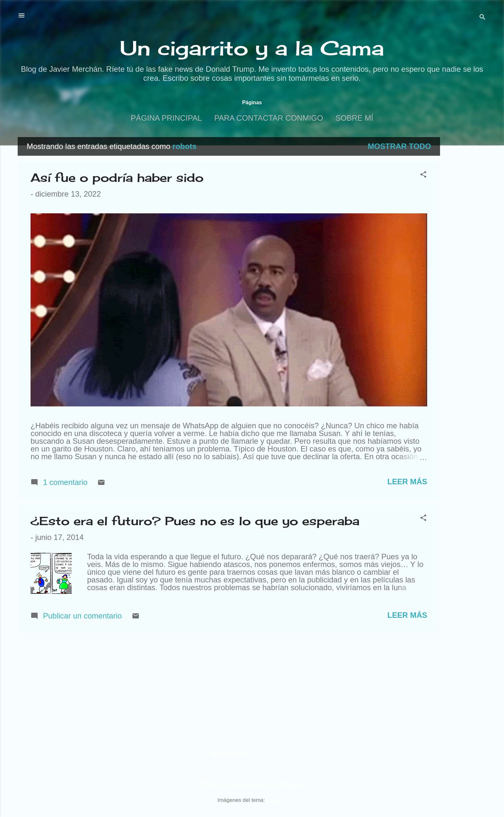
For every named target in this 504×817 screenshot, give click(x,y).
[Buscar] (482, 18)
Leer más (407, 482)
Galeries (277, 800)
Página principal (166, 118)
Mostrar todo (399, 146)
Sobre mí (354, 118)
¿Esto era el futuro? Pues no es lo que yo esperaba (195, 521)
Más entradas (229, 754)
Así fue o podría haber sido (117, 178)
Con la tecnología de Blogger (252, 784)
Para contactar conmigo (269, 118)
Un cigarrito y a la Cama (252, 48)
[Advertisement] (466, 234)
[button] (423, 175)
